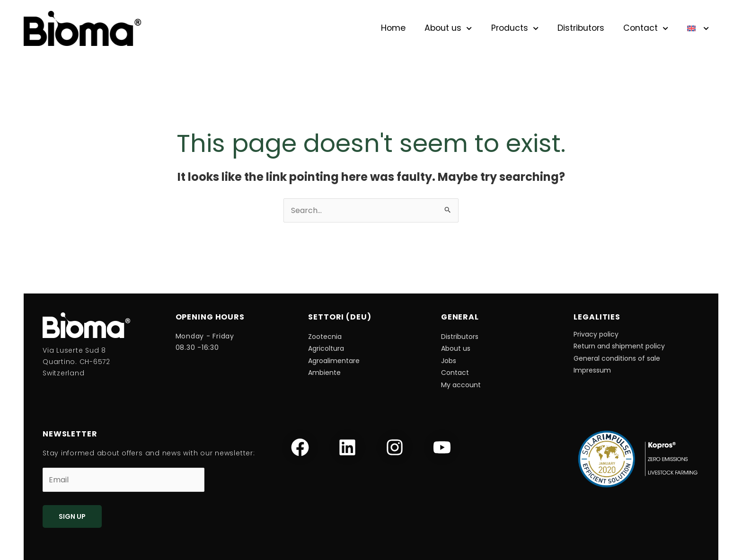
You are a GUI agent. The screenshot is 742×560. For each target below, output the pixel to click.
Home (393, 28)
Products (515, 28)
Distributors (581, 28)
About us (448, 28)
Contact (646, 28)
